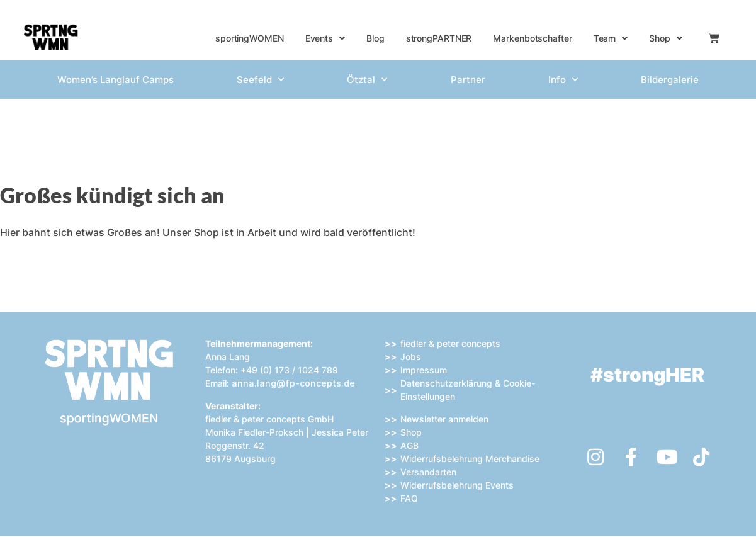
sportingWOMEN (250, 38)
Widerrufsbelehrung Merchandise (470, 459)
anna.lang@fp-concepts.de (293, 383)
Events (325, 38)
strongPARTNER (439, 38)
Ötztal (367, 80)
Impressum (424, 370)
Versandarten (428, 472)
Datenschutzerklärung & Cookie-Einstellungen (468, 390)
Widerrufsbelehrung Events (457, 485)
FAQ (409, 498)
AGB (409, 445)
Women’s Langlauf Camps (116, 80)
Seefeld (260, 80)
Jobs (411, 357)
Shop (666, 38)
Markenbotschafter (532, 38)
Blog (375, 38)
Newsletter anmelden (444, 419)
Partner (468, 80)
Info (563, 80)
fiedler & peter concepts (450, 343)
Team (611, 38)
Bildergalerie (670, 80)
